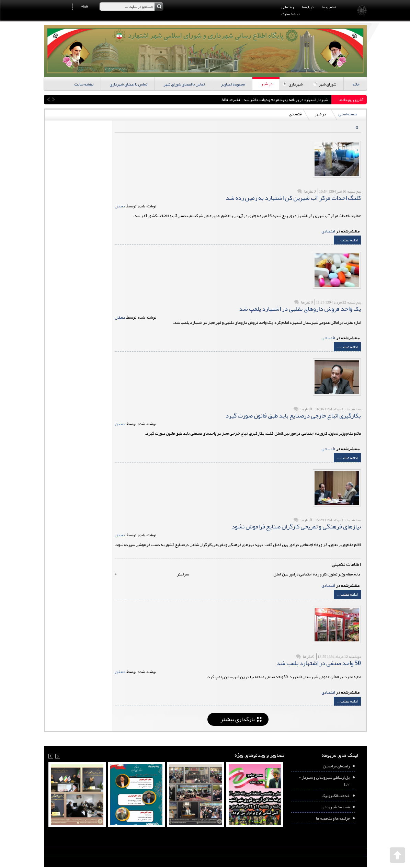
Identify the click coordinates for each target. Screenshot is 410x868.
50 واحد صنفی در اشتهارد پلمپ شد (318, 663)
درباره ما (307, 7)
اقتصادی (328, 231)
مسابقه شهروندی (335, 807)
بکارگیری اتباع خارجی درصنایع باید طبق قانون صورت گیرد (293, 415)
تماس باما (328, 7)
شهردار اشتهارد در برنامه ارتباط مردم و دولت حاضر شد (285, 100)
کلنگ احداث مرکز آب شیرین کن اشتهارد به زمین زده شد (293, 198)
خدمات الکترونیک (335, 796)
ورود (84, 5)
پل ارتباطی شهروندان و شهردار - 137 (324, 781)
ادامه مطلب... (347, 240)
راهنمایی (287, 7)
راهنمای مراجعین (336, 766)
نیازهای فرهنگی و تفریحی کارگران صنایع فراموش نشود (296, 526)
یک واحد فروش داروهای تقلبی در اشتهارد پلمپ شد (300, 309)
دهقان (119, 206)
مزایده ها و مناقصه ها (332, 818)
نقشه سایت (290, 14)
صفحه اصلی (347, 114)
